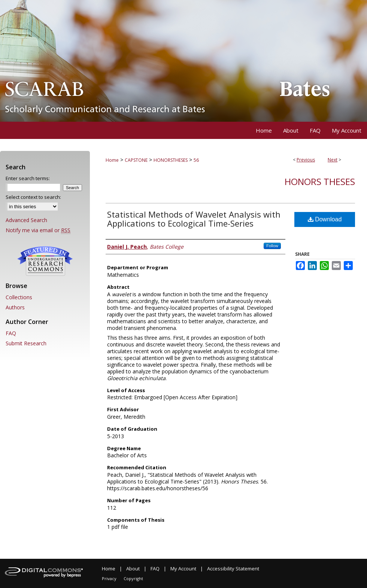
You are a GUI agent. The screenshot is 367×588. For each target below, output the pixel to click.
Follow (272, 246)
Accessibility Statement (233, 569)
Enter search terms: (28, 178)
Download (325, 219)
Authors (15, 307)
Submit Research (26, 343)
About (133, 569)
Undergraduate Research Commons (45, 261)
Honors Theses (320, 181)
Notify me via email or (38, 230)
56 (196, 160)
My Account (183, 569)
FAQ (11, 333)
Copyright (133, 578)
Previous (306, 160)
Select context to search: (33, 197)
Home (112, 160)
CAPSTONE (136, 160)
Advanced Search (26, 220)
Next (333, 160)
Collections (19, 297)
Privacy (109, 578)
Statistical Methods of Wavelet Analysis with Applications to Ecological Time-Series (194, 219)
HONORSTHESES (171, 160)
